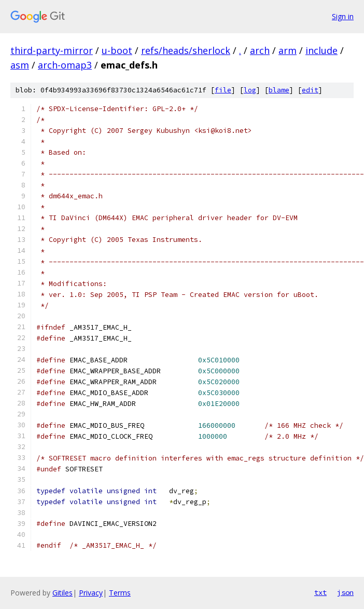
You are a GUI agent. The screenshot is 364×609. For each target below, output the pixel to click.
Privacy (91, 593)
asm (20, 65)
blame (279, 90)
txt (320, 592)
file (223, 90)
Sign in (343, 16)
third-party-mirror (52, 50)
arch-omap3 (65, 65)
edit (310, 90)
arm (288, 50)
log (250, 90)
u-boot (117, 50)
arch (260, 50)
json (345, 592)
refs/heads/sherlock (186, 50)
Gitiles (62, 593)
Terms (120, 593)
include (321, 50)
